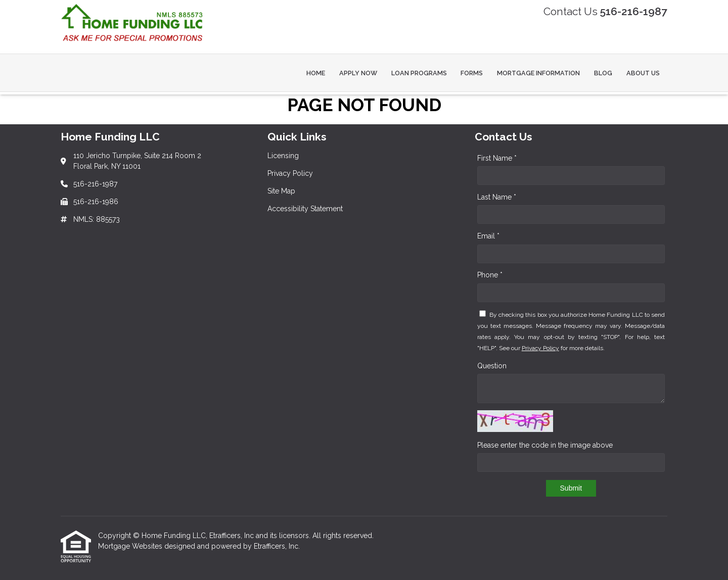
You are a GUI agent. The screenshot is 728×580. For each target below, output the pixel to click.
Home (316, 73)
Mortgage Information (538, 73)
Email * (488, 236)
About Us (643, 73)
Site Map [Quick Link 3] (281, 191)
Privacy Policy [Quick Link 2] (290, 173)
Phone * (490, 275)
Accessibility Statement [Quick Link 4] (305, 209)
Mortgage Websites (131, 546)
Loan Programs (419, 73)
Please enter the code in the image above (545, 445)
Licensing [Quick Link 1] (283, 156)
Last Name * (497, 197)
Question (492, 366)
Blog (603, 73)
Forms (472, 73)
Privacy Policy (540, 348)
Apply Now (358, 73)
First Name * (497, 158)
